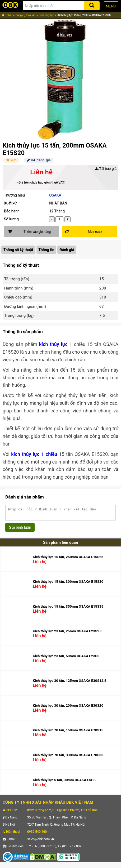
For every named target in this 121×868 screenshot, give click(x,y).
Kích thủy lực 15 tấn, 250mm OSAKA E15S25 (68, 559)
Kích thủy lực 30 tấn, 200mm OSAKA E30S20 (68, 708)
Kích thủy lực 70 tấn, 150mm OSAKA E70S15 (68, 733)
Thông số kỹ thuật (18, 250)
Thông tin (46, 250)
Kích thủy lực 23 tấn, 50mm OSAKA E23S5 (66, 658)
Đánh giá (67, 250)
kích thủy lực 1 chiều (34, 454)
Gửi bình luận (20, 530)
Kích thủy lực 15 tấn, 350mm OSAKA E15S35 (68, 609)
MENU (111, 6)
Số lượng (11, 219)
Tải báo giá (106, 169)
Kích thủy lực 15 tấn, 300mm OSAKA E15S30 (68, 584)
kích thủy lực (53, 344)
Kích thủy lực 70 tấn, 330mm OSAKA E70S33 (68, 757)
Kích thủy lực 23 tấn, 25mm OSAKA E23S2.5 (68, 633)
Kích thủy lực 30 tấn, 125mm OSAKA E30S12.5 (69, 683)
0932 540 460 (37, 834)
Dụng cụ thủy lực (25, 15)
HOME (7, 15)
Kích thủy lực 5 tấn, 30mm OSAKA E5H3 (64, 782)
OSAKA (55, 195)
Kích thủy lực (46, 15)
